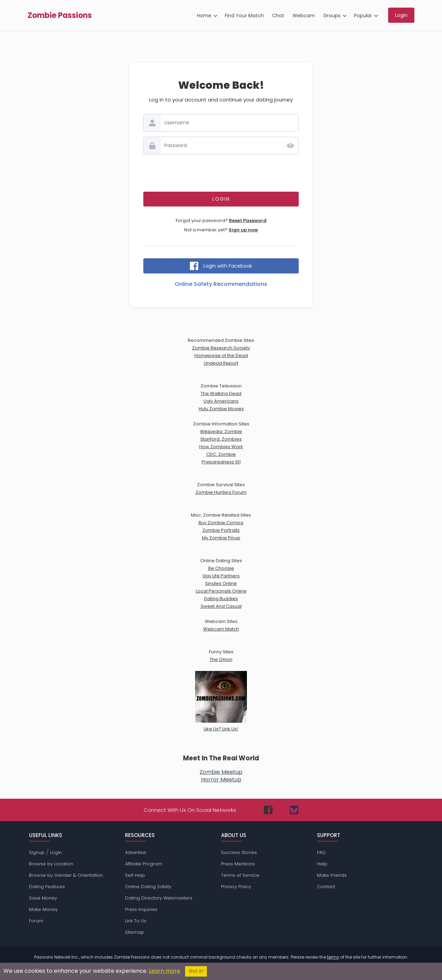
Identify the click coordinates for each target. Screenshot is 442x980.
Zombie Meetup (221, 772)
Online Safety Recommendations (221, 284)
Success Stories (239, 852)
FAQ (321, 852)
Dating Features (47, 887)
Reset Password (248, 220)
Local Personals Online (221, 591)
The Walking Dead (221, 393)
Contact (326, 887)
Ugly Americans (221, 401)
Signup (37, 852)
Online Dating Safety (148, 887)
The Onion (221, 659)
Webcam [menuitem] (304, 16)
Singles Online (221, 583)
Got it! (196, 971)
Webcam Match (221, 629)
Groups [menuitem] (332, 16)
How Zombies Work (221, 447)
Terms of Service (240, 875)
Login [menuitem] (401, 15)
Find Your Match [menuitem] (244, 16)
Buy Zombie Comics (221, 523)
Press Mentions (238, 864)
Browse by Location (51, 864)
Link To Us (136, 921)
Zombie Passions (60, 16)
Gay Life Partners (221, 576)
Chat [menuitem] (278, 16)
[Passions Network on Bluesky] (294, 810)
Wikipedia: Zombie (221, 431)
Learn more (165, 971)
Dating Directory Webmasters (159, 898)
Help (322, 864)
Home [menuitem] (204, 16)
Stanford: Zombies (221, 439)
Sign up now (243, 230)
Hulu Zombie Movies (221, 409)
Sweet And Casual (221, 606)
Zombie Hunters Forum (221, 492)
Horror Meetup (221, 780)
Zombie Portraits (221, 530)
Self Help (135, 875)
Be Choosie (221, 568)
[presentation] (221, 173)
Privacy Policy (236, 887)
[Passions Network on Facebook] (268, 810)
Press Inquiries (141, 909)
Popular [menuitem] (363, 16)
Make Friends (332, 875)
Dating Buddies (221, 599)
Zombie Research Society (221, 348)
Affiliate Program (144, 864)
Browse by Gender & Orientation (66, 875)
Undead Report (221, 363)
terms (333, 957)
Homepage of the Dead (221, 356)
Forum (36, 921)
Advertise (136, 852)
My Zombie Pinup (221, 538)
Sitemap (134, 932)
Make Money (43, 909)
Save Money (43, 898)
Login (56, 852)
